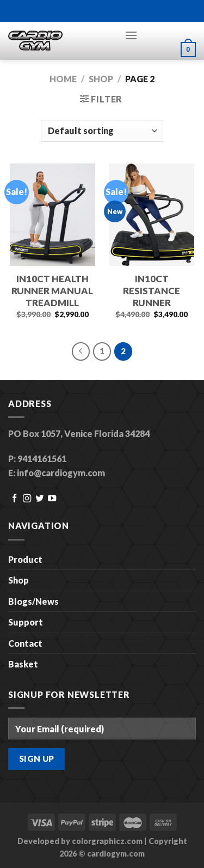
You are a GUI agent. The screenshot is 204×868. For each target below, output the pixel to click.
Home (63, 79)
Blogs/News (33, 601)
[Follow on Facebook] (14, 499)
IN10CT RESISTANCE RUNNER (152, 291)
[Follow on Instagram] (27, 499)
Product (25, 559)
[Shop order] (102, 131)
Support (26, 622)
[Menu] (131, 35)
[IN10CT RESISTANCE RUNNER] (152, 215)
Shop (101, 79)
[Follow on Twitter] (39, 499)
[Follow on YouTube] (52, 499)
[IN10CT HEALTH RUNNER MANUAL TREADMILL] (52, 215)
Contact (25, 643)
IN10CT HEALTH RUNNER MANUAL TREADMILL (52, 291)
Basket (23, 664)
